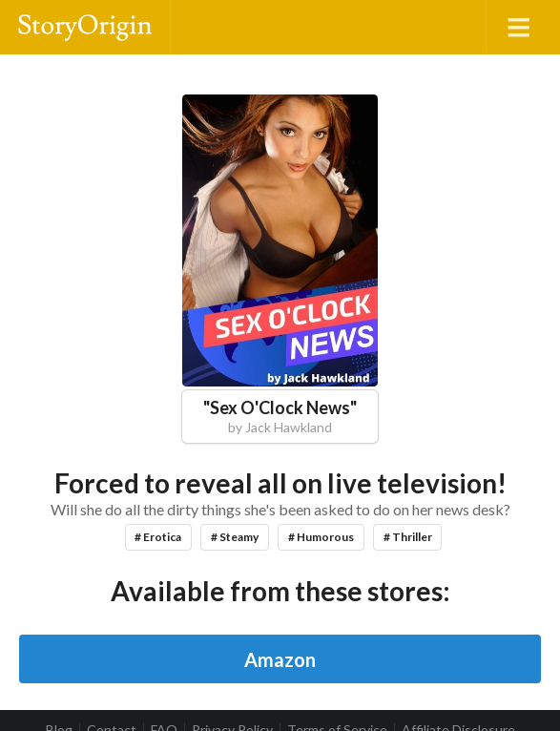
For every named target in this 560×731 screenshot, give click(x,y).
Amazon (280, 659)
